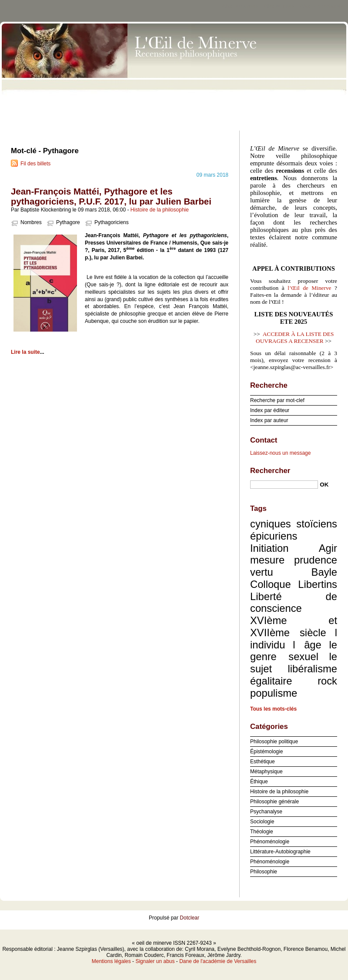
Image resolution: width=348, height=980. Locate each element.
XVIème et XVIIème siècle (294, 626)
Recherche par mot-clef (277, 400)
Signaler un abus (155, 961)
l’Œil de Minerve (309, 288)
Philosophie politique (274, 742)
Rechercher (270, 471)
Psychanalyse (266, 812)
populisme (274, 693)
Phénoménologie (270, 842)
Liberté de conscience (294, 602)
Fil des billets (35, 164)
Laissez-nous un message (280, 453)
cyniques (271, 524)
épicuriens (274, 536)
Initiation (269, 548)
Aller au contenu (241, 6)
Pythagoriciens (112, 222)
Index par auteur (269, 420)
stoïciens (317, 524)
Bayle (324, 572)
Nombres (31, 222)
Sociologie (262, 822)
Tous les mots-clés (273, 709)
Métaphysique (266, 772)
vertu (262, 572)
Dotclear (189, 918)
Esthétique (263, 762)
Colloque (271, 584)
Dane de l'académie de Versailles (218, 961)
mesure (267, 560)
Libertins (318, 584)
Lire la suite (25, 352)
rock (327, 681)
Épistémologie (266, 752)
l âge (307, 645)
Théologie (262, 832)
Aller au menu (280, 6)
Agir (328, 548)
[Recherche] (284, 485)
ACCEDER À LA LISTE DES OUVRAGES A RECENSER (295, 337)
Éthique (259, 782)
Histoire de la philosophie (160, 210)
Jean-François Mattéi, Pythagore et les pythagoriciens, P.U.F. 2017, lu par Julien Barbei (111, 196)
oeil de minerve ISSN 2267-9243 (174, 74)
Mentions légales (111, 961)
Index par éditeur (270, 410)
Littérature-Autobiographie (280, 852)
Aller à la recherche (323, 6)
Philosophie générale (274, 802)
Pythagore (68, 222)
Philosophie (264, 872)
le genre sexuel (294, 651)
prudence (316, 560)
